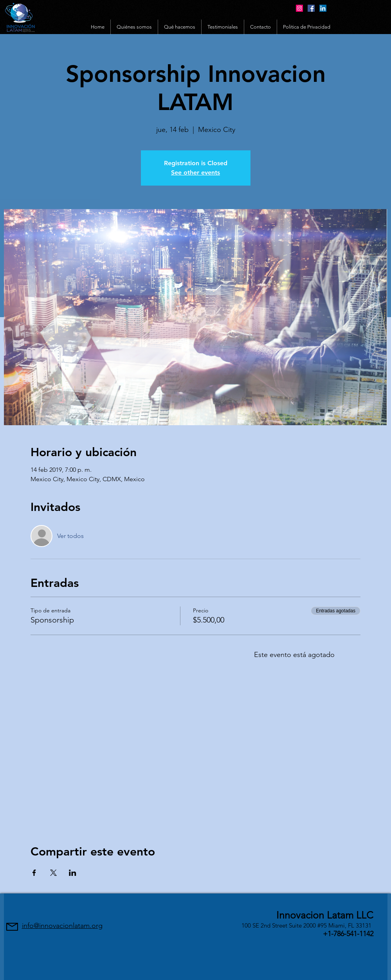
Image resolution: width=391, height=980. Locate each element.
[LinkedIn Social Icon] (323, 8)
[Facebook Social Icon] (311, 8)
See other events (195, 172)
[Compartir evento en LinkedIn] (73, 873)
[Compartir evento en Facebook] (34, 873)
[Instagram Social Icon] (299, 8)
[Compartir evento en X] (53, 873)
